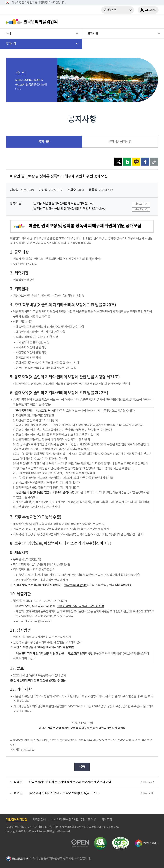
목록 (82, 766)
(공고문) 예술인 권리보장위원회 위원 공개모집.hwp (63, 204)
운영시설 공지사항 (120, 142)
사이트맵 (107, 820)
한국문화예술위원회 (32, 22)
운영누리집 (110, 10)
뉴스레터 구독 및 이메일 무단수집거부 (74, 820)
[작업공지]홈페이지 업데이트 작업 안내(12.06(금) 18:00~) (65, 793)
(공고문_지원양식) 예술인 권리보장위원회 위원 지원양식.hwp (69, 209)
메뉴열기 (154, 22)
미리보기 (139, 204)
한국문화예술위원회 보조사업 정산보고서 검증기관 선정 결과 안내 (70, 782)
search (145, 22)
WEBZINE (150, 10)
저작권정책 (39, 820)
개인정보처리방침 (17, 820)
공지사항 (44, 142)
